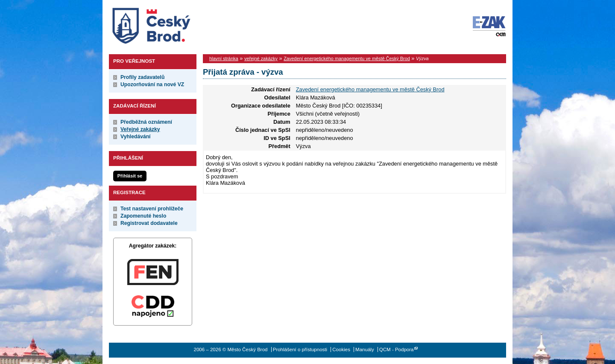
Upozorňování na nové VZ (152, 84)
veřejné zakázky (261, 58)
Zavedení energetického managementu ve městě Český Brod (347, 58)
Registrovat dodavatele (149, 223)
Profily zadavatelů (142, 77)
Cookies (341, 349)
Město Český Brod (178, 24)
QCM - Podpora (397, 349)
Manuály (365, 349)
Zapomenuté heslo (143, 216)
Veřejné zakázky (140, 129)
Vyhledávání (136, 137)
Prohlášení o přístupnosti (300, 349)
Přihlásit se (130, 176)
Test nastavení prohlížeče (152, 209)
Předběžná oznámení (146, 122)
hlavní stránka (224, 58)
